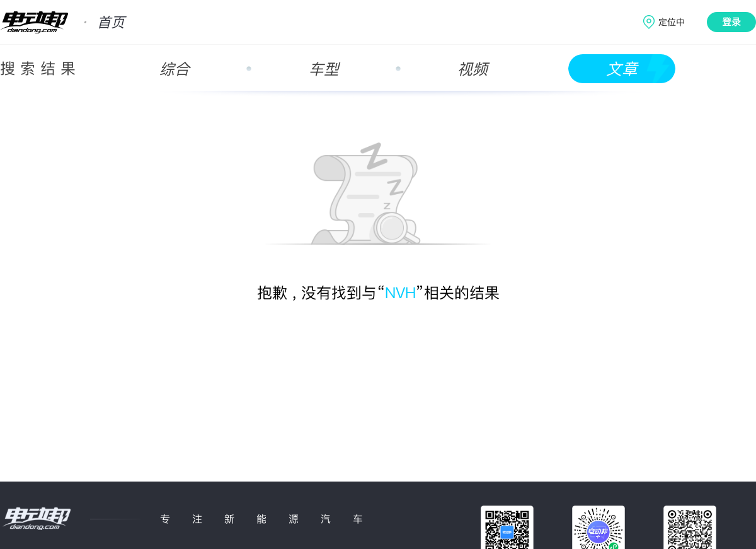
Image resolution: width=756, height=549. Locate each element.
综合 (175, 69)
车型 (324, 69)
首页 (111, 22)
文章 (622, 69)
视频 (472, 69)
